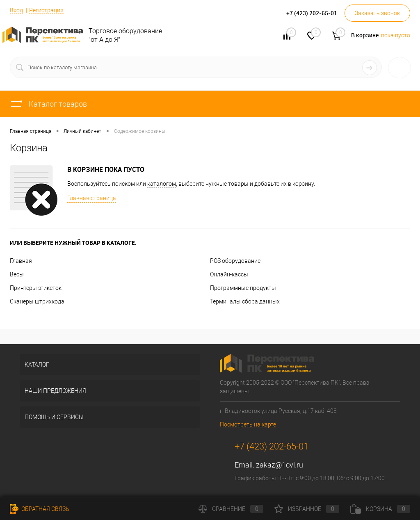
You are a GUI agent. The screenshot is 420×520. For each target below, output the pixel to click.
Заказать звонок (377, 13)
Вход (16, 10)
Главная (21, 261)
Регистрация (46, 10)
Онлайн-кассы (229, 274)
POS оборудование (235, 261)
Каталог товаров (48, 104)
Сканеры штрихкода (37, 301)
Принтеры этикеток (36, 288)
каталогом (162, 184)
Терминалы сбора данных (245, 301)
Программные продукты (243, 288)
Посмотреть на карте (248, 424)
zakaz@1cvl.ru (280, 465)
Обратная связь (40, 509)
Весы (17, 274)
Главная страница (92, 198)
